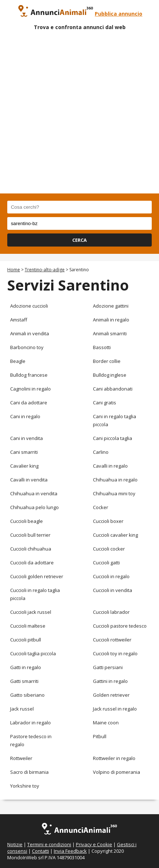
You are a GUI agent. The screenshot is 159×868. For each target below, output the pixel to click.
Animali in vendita (30, 333)
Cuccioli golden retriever (37, 576)
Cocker (101, 507)
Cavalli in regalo (110, 466)
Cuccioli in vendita (113, 590)
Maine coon (106, 723)
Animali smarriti (110, 333)
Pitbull (100, 736)
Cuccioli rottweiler (112, 640)
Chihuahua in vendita (34, 493)
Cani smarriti (24, 452)
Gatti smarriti (24, 681)
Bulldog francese (29, 375)
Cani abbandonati (113, 389)
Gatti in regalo (26, 667)
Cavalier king (24, 466)
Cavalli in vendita (29, 480)
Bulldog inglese (110, 375)
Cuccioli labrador (111, 612)
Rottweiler (21, 758)
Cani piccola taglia (113, 438)
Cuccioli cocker (109, 549)
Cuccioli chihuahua (31, 549)
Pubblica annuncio (119, 14)
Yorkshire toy (25, 786)
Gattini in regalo (110, 681)
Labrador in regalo (30, 723)
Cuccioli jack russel (31, 612)
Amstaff (19, 320)
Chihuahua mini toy (114, 493)
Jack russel (22, 709)
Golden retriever (111, 695)
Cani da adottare (29, 403)
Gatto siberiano (27, 695)
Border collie (107, 361)
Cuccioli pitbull (26, 640)
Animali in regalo (111, 320)
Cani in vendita (26, 438)
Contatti (40, 851)
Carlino (101, 452)
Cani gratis (105, 403)
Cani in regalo (25, 416)
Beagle (18, 361)
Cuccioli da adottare (32, 563)
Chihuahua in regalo (115, 480)
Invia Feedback (70, 851)
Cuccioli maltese (28, 626)
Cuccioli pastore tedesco (120, 626)
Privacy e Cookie (94, 844)
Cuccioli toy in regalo (115, 653)
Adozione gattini (111, 306)
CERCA (79, 240)
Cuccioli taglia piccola (33, 653)
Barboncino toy (27, 347)
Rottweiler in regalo (114, 758)
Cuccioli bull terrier (30, 535)
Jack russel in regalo (115, 709)
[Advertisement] (79, 114)
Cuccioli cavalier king (115, 535)
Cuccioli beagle (26, 521)
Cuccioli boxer (108, 521)
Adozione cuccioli (29, 306)
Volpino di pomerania (117, 772)
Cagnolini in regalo (30, 389)
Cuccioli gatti (106, 563)
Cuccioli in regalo (111, 576)
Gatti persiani (108, 667)
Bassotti (102, 347)
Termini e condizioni (49, 844)
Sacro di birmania (29, 772)
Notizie (15, 844)
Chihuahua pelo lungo (34, 507)
